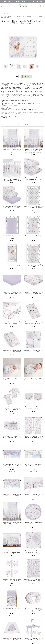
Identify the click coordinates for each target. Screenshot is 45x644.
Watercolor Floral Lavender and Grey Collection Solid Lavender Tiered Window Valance (12, 466)
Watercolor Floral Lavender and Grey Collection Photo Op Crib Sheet (12, 265)
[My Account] (41, 6)
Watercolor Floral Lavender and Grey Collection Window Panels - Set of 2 (33, 437)
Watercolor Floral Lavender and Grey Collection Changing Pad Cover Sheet (12, 351)
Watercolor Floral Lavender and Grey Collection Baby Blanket (33, 351)
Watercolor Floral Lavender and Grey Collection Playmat (33, 523)
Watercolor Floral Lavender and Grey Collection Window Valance (12, 495)
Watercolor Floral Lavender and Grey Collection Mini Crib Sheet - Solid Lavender (12, 294)
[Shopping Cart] (44, 6)
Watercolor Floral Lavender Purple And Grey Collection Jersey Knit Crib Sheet (33, 265)
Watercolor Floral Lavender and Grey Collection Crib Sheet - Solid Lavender (12, 237)
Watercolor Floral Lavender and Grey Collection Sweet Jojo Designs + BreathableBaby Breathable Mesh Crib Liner (12, 179)
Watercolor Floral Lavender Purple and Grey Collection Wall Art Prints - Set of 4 (12, 580)
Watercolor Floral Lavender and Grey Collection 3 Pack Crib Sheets (12, 207)
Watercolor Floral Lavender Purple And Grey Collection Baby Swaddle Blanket (33, 380)
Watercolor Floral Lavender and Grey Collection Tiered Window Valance (33, 465)
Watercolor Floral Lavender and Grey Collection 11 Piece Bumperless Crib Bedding (12, 552)
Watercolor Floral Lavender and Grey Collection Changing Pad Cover (33, 323)
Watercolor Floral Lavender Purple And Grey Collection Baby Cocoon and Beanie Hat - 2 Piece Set (12, 380)
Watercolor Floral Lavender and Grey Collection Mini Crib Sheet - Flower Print (33, 294)
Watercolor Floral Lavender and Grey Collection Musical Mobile (33, 639)
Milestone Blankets (20, 16)
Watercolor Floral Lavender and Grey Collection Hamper (12, 609)
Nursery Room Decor (7, 16)
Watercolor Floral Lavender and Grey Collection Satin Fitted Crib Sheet (12, 323)
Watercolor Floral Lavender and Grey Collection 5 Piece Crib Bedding (12, 523)
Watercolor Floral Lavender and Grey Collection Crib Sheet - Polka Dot (33, 207)
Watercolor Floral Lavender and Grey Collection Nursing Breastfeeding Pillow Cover (33, 610)
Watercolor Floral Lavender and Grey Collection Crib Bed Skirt (33, 495)
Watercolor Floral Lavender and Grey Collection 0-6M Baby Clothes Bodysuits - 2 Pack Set (12, 408)
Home (2, 16)
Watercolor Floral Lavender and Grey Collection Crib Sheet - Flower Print (33, 236)
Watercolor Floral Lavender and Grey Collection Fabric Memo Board (33, 551)
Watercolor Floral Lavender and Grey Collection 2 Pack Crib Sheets (33, 178)
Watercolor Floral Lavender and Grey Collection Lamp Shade (12, 639)
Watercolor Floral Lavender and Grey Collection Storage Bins (33, 407)
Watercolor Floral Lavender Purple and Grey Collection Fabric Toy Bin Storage (12, 438)
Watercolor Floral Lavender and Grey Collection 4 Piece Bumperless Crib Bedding (12, 151)
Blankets (14, 16)
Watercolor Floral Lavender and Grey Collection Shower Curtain (33, 580)
